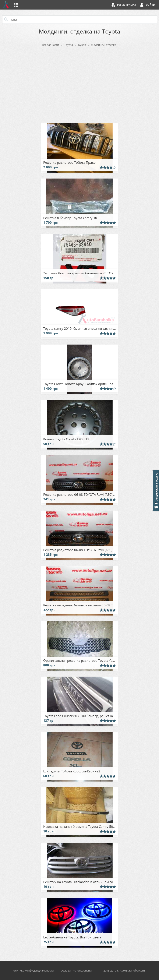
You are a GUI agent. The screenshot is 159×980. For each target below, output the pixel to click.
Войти (150, 5)
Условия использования (77, 970)
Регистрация (127, 5)
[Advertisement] (79, 84)
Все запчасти (50, 45)
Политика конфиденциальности (33, 970)
